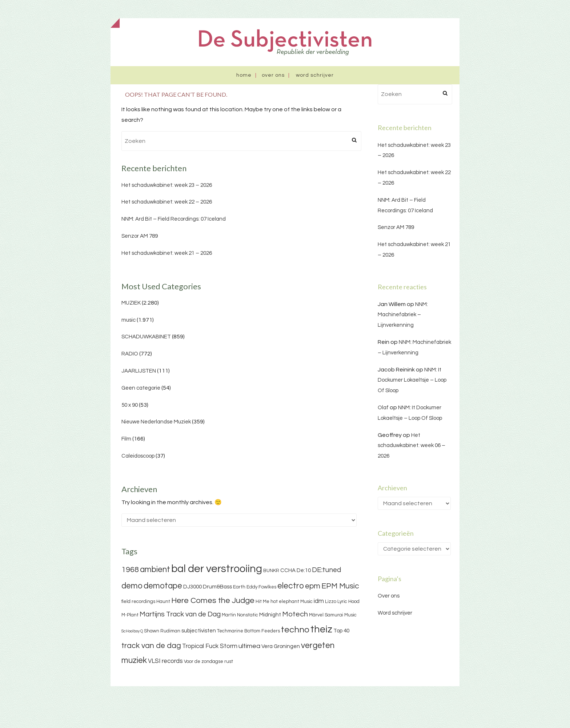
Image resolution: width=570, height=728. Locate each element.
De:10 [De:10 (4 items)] (304, 570)
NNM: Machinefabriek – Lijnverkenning (403, 315)
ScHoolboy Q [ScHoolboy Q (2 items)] (132, 631)
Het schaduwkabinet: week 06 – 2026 (412, 446)
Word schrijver (315, 75)
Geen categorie (141, 388)
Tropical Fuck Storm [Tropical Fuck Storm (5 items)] (210, 646)
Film (126, 439)
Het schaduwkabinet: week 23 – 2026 (167, 185)
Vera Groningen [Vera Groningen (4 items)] (281, 646)
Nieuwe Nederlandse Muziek (156, 422)
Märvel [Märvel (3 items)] (316, 615)
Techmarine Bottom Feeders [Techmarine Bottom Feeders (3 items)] (248, 631)
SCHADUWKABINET (146, 337)
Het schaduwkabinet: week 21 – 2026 (167, 253)
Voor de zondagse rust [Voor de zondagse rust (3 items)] (208, 661)
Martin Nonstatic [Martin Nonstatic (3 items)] (240, 615)
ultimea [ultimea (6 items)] (249, 646)
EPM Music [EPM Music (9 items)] (340, 586)
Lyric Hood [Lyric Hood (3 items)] (348, 602)
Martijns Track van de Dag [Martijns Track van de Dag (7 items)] (180, 614)
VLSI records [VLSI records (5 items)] (165, 661)
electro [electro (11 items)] (291, 586)
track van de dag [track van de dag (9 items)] (151, 646)
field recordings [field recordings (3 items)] (138, 602)
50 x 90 (130, 405)
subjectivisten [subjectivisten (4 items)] (199, 631)
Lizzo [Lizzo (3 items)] (331, 602)
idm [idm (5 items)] (319, 601)
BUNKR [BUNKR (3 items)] (271, 571)
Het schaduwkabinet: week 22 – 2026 (167, 202)
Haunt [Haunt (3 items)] (163, 602)
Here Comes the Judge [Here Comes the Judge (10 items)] (213, 601)
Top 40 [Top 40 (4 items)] (341, 631)
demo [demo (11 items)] (132, 586)
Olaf (383, 408)
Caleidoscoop (138, 456)
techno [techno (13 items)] (295, 630)
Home (244, 75)
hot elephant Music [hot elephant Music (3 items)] (292, 602)
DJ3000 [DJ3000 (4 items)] (192, 587)
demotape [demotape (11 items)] (163, 586)
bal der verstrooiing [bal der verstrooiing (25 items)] (217, 569)
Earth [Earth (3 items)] (239, 587)
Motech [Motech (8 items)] (295, 614)
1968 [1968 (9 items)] (130, 570)
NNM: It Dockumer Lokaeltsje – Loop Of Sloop (412, 380)
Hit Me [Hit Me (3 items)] (262, 602)
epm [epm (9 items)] (313, 586)
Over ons (273, 75)
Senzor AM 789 (140, 236)
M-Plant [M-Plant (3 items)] (130, 615)
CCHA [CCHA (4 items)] (288, 570)
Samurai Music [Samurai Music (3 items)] (341, 615)
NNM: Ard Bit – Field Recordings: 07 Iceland (174, 219)
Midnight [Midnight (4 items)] (270, 615)
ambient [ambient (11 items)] (155, 570)
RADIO (130, 354)
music (129, 320)
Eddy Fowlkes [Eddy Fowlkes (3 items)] (261, 587)
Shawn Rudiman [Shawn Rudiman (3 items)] (162, 631)
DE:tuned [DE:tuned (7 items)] (326, 570)
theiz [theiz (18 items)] (321, 630)
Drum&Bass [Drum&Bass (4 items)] (217, 587)
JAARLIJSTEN (139, 371)
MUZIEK (131, 303)
